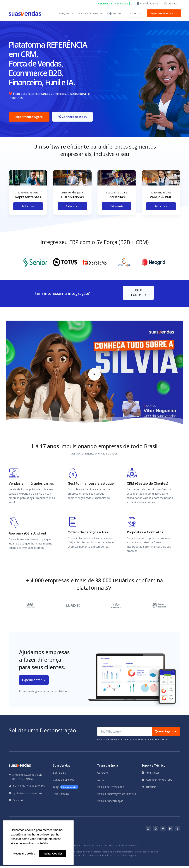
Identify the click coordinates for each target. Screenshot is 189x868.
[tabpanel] (28, 198)
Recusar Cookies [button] (24, 854)
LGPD (101, 782)
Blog (66, 789)
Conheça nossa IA (74, 118)
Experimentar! (34, 682)
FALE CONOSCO (138, 295)
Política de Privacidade (111, 789)
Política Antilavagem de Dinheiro (117, 796)
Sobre (133, 13)
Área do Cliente (148, 3)
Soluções (64, 13)
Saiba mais (28, 208)
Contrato (103, 775)
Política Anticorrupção (110, 803)
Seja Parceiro (116, 13)
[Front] (25, 13)
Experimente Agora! (29, 118)
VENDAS (114, 3)
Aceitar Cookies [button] (53, 854)
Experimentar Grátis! (163, 13)
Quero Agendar (166, 733)
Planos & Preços (88, 13)
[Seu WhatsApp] (125, 734)
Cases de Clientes (63, 782)
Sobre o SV (60, 775)
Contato (171, 3)
